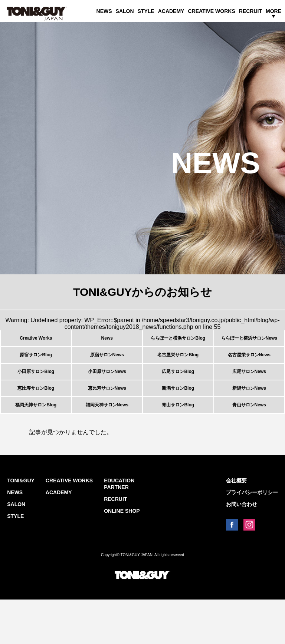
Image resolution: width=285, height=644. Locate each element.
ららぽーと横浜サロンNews (249, 343)
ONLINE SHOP (122, 555)
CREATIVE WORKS (211, 11)
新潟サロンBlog (178, 419)
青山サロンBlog (178, 445)
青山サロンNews (249, 445)
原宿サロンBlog (36, 368)
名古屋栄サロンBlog (178, 368)
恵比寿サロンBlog (36, 419)
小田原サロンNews (107, 394)
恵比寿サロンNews (107, 419)
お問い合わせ (242, 549)
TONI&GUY (21, 525)
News (107, 343)
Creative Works (36, 343)
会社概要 (236, 525)
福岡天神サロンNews (107, 445)
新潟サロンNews (249, 419)
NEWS (104, 11)
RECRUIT (250, 11)
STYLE (146, 11)
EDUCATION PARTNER (119, 528)
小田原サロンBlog (36, 394)
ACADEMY (171, 11)
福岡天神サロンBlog (36, 445)
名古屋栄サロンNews (249, 368)
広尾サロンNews (249, 394)
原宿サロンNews (107, 368)
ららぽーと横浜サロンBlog (178, 343)
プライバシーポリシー (252, 537)
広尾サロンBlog (178, 394)
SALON (125, 11)
